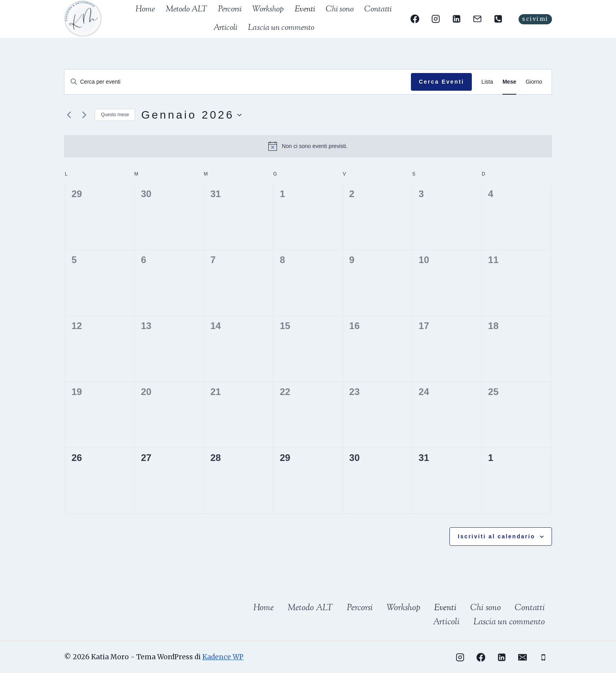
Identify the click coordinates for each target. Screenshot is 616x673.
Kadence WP (223, 657)
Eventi (305, 9)
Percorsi (230, 9)
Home (145, 9)
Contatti (378, 9)
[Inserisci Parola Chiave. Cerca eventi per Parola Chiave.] (238, 82)
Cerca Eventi (441, 82)
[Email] (477, 19)
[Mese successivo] (84, 115)
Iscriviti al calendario (496, 536)
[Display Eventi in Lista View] (487, 82)
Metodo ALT (187, 9)
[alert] (308, 146)
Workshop (268, 9)
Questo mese (115, 115)
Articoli (225, 28)
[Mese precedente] (69, 115)
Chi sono (340, 9)
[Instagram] (436, 19)
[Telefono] (498, 19)
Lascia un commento (281, 28)
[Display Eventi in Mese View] (509, 82)
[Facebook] (414, 19)
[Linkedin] (456, 19)
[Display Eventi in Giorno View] (534, 82)
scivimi (535, 19)
